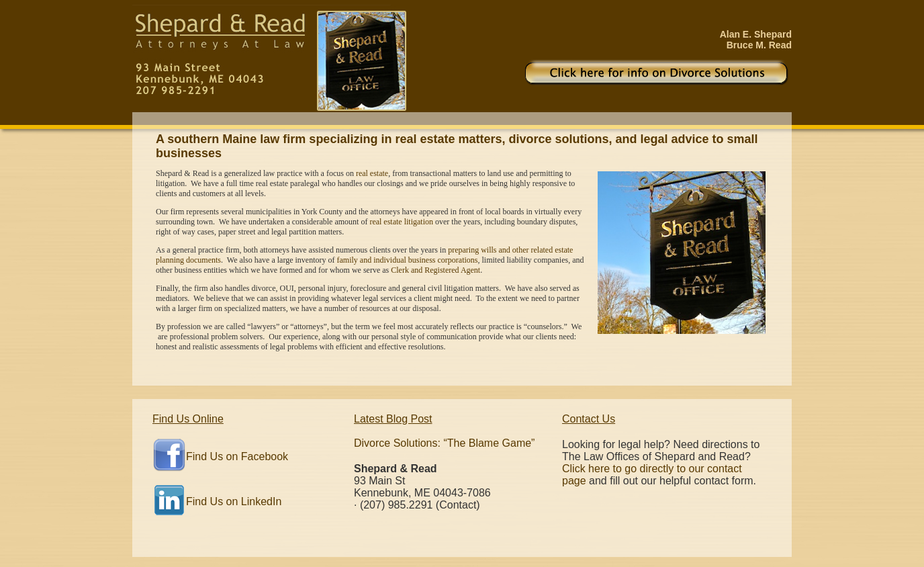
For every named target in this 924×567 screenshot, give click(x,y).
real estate (372, 173)
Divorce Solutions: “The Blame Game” (444, 443)
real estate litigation (401, 222)
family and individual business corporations (408, 260)
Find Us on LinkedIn (234, 501)
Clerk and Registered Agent (435, 270)
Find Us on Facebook (237, 456)
